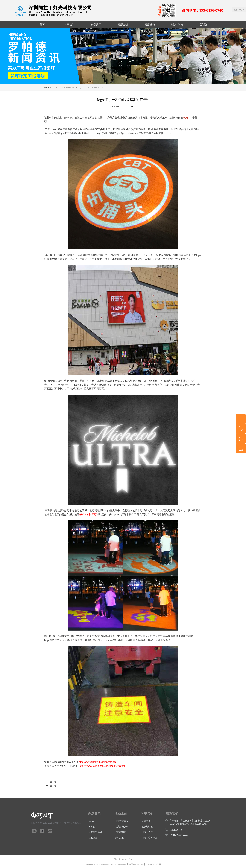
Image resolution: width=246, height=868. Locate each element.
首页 (58, 87)
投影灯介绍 (69, 87)
